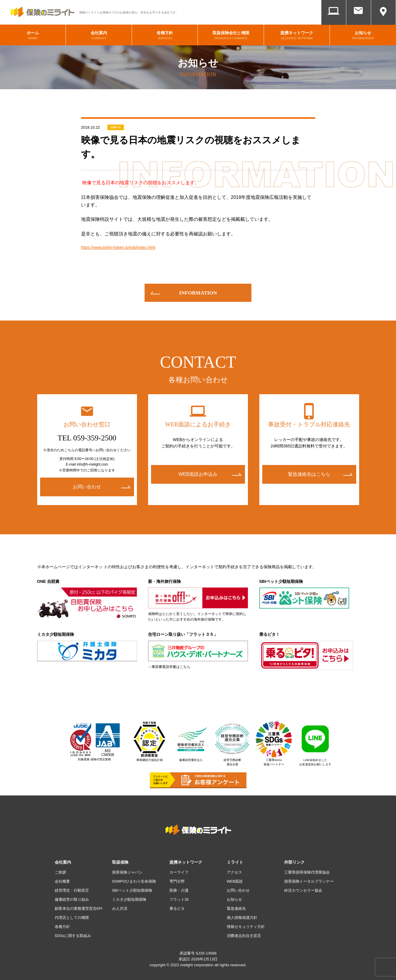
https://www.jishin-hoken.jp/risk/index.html (124, 245)
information (198, 290)
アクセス (383, 20)
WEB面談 (334, 20)
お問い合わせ (359, 20)
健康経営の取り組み (73, 897)
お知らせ (116, 124)
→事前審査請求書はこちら (169, 664)
